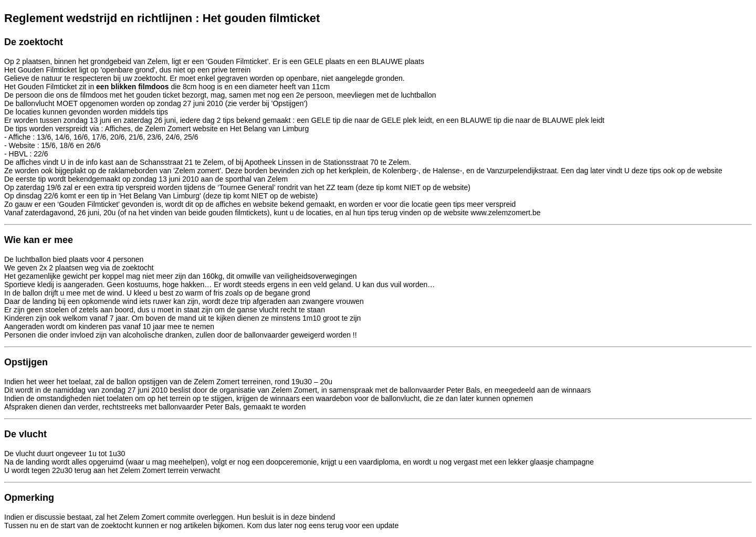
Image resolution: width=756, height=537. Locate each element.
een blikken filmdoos (131, 87)
